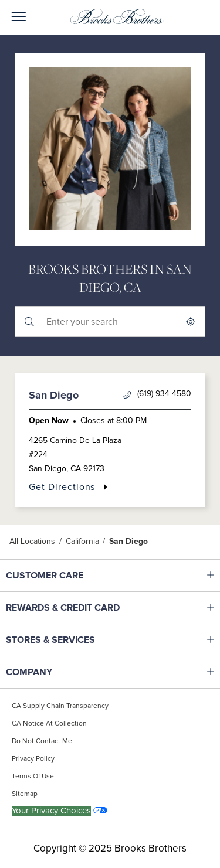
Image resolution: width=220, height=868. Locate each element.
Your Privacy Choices (51, 811)
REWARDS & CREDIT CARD (79, 608)
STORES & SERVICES (79, 640)
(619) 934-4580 (157, 394)
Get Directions (68, 486)
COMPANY (79, 672)
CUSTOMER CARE (79, 576)
